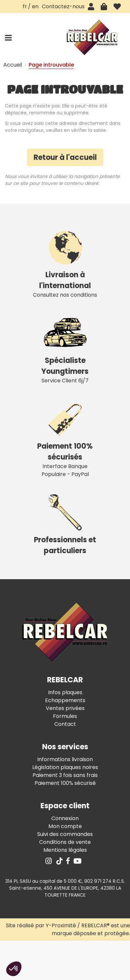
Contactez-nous (63, 6)
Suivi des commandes (65, 834)
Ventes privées (65, 708)
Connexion (65, 818)
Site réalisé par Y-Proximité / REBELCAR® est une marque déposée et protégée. (68, 929)
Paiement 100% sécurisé (65, 783)
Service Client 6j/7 (65, 348)
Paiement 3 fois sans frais (65, 775)
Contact (65, 724)
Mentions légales (65, 850)
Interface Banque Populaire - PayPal (65, 438)
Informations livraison (65, 759)
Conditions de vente (65, 842)
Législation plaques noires (65, 767)
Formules (65, 716)
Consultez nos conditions (65, 263)
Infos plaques (65, 692)
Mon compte (65, 826)
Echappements (65, 700)
